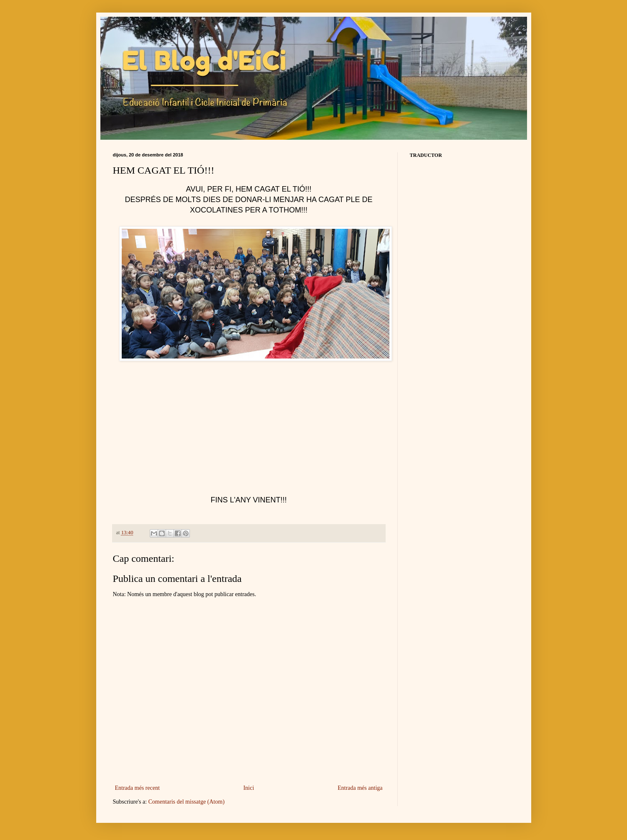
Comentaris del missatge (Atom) (186, 802)
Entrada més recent (137, 788)
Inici (249, 788)
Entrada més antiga (360, 788)
